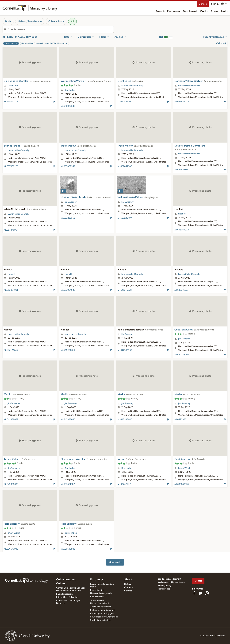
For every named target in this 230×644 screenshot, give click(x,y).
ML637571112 (124, 484)
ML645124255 (11, 350)
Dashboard (190, 12)
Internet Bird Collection (67, 597)
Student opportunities (101, 620)
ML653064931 (11, 290)
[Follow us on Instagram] (207, 593)
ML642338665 (68, 419)
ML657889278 (182, 102)
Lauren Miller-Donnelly (132, 86)
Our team (129, 587)
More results (115, 562)
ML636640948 (11, 549)
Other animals (56, 21)
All (72, 21)
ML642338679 (11, 419)
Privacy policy (165, 586)
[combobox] (61, 29)
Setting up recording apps (103, 610)
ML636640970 (182, 484)
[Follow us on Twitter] (200, 593)
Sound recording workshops (104, 617)
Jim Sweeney (71, 202)
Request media (97, 597)
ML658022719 (11, 102)
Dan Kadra (13, 86)
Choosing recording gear (102, 613)
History (128, 584)
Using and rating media (101, 593)
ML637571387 (68, 484)
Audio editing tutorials (101, 607)
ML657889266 (11, 166)
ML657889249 (68, 166)
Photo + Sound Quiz (100, 603)
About (215, 12)
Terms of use (164, 589)
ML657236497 (125, 218)
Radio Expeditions (65, 594)
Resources (174, 12)
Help (224, 12)
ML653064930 (68, 290)
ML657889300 (125, 102)
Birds (8, 21)
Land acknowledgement (170, 579)
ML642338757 (125, 350)
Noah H (182, 214)
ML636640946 (68, 549)
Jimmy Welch (184, 468)
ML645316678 (125, 290)
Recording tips (97, 590)
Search (160, 12)
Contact (128, 591)
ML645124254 (68, 350)
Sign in (215, 4)
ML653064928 (182, 230)
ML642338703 (182, 355)
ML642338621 (181, 419)
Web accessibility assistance (171, 582)
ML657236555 (68, 218)
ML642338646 (125, 419)
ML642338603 (11, 484)
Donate (203, 4)
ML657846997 (11, 230)
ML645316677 (181, 290)
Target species (97, 600)
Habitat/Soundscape (30, 21)
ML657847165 (181, 170)
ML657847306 (125, 166)
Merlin (204, 12)
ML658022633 (68, 106)
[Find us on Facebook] (194, 593)
